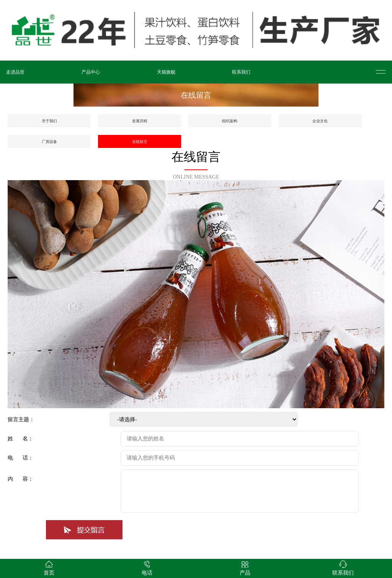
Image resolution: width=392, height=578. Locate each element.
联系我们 (241, 72)
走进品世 (15, 72)
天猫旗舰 (166, 72)
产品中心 (91, 72)
